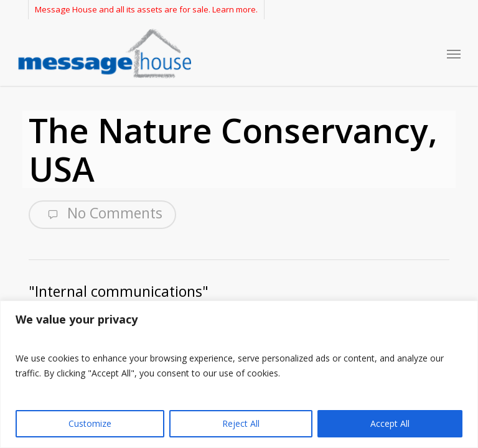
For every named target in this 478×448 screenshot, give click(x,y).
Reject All (241, 423)
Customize (90, 423)
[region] (239, 374)
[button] (454, 54)
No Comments (102, 213)
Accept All (390, 423)
